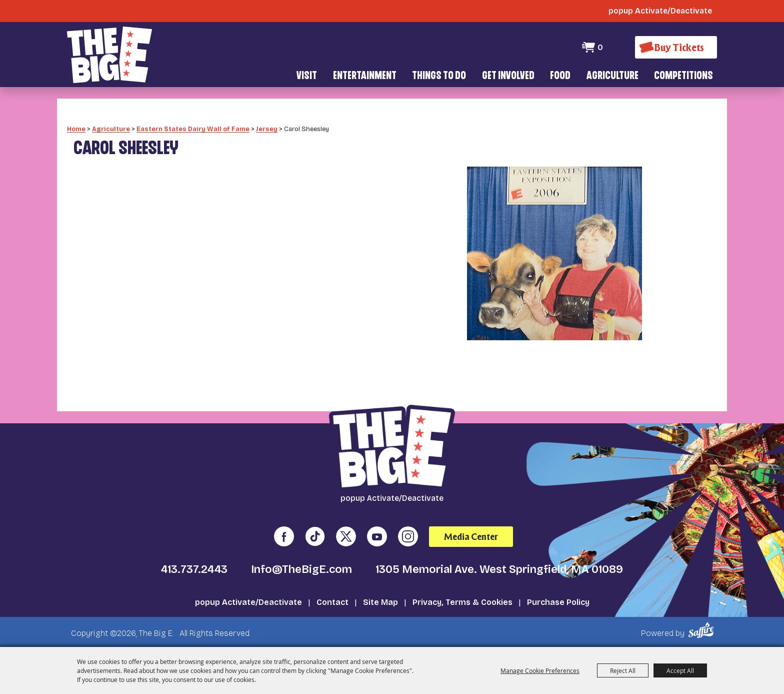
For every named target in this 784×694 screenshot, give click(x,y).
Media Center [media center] (471, 536)
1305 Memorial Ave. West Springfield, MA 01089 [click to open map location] (499, 568)
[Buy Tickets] (676, 47)
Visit (307, 76)
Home (76, 128)
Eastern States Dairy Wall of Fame (193, 128)
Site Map (380, 601)
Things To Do (439, 76)
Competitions (683, 76)
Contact (332, 601)
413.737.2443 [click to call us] (194, 568)
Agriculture (612, 76)
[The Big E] (109, 55)
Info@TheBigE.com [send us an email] (301, 568)
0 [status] (600, 47)
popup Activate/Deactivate (248, 601)
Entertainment (365, 76)
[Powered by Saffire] (703, 629)
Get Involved (508, 76)
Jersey (267, 128)
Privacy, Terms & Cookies (462, 601)
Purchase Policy (558, 601)
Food (560, 76)
